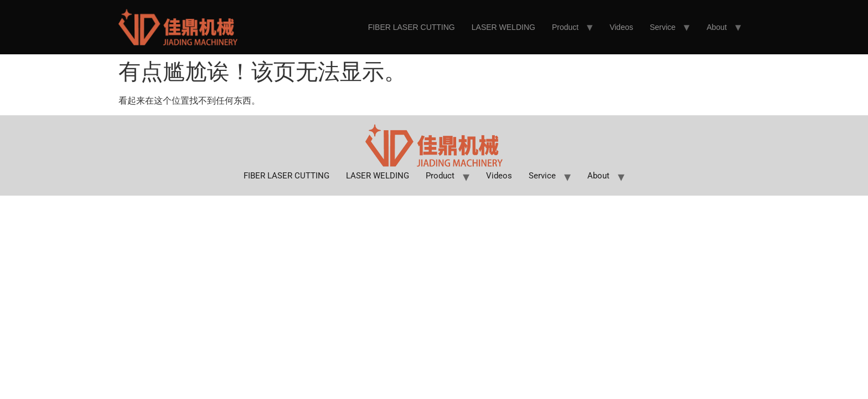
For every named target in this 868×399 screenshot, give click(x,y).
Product (565, 27)
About (717, 27)
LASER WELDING (503, 27)
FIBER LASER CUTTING (412, 27)
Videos (621, 27)
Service (663, 27)
